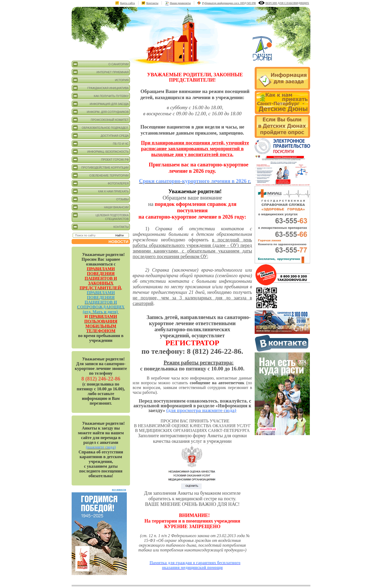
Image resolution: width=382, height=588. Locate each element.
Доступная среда (101, 136)
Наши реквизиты (180, 3)
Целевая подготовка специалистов (101, 217)
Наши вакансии (101, 207)
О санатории (101, 64)
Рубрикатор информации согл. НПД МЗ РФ (229, 3)
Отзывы (101, 199)
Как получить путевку (101, 96)
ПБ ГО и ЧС (101, 144)
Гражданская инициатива (101, 88)
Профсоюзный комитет (101, 120)
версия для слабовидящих (287, 3)
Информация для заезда (101, 104)
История (101, 80)
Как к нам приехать (101, 191)
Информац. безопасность (101, 152)
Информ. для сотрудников (101, 112)
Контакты (152, 3)
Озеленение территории (101, 175)
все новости (119, 490)
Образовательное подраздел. (101, 128)
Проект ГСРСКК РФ (101, 160)
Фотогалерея (101, 183)
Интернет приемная (101, 72)
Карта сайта (128, 3)
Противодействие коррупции (101, 167)
